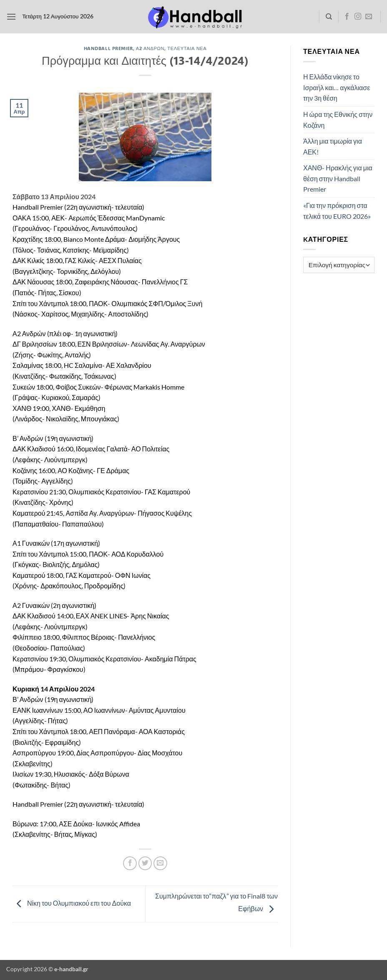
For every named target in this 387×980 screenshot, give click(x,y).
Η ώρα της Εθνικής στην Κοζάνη (338, 120)
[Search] (329, 17)
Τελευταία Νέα (187, 48)
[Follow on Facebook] (347, 17)
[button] (11, 16)
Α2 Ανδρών (150, 48)
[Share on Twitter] (145, 863)
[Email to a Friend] (160, 863)
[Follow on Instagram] (358, 17)
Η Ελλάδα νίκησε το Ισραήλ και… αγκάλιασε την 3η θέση (337, 87)
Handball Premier (108, 48)
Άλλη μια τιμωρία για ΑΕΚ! (333, 146)
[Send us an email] (369, 17)
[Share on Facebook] (130, 863)
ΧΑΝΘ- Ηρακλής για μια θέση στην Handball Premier (338, 178)
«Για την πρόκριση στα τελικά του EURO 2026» (337, 211)
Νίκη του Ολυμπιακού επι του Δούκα (72, 903)
